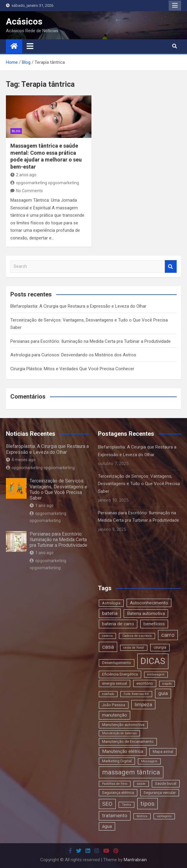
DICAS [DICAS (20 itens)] (153, 661)
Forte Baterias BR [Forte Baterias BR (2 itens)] (136, 694)
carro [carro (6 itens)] (168, 635)
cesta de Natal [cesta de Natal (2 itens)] (134, 648)
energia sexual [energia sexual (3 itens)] (115, 683)
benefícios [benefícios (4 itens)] (154, 624)
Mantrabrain (135, 860)
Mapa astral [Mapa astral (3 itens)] (163, 752)
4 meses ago (21, 460)
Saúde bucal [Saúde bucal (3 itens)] (166, 783)
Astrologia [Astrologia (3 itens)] (111, 603)
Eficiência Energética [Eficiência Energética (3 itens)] (120, 674)
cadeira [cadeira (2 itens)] (107, 636)
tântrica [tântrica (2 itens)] (142, 816)
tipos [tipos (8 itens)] (147, 803)
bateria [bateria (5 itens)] (110, 613)
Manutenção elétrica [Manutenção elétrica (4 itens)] (123, 751)
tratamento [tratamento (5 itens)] (115, 815)
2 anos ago (23, 175)
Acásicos (24, 21)
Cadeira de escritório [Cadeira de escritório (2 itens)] (137, 636)
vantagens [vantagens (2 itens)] (164, 816)
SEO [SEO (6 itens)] (107, 804)
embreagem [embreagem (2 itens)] (156, 674)
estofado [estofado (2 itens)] (108, 694)
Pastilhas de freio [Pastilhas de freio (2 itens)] (115, 784)
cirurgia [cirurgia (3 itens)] (160, 647)
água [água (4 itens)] (107, 826)
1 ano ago (42, 505)
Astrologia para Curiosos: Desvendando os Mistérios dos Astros (73, 355)
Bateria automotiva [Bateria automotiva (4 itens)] (146, 614)
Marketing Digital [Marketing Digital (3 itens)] (117, 761)
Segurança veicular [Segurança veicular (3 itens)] (160, 793)
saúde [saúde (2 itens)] (141, 784)
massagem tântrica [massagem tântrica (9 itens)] (131, 772)
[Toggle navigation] (30, 46)
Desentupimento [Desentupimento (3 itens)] (117, 663)
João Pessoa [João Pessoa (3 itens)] (114, 705)
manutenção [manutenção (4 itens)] (115, 715)
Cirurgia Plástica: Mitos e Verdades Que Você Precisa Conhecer (72, 369)
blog (16, 131)
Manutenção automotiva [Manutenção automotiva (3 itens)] (123, 725)
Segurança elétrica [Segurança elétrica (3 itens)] (118, 793)
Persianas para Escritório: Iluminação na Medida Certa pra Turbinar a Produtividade (91, 341)
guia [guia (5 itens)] (163, 693)
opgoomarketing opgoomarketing (45, 183)
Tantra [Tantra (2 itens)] (126, 805)
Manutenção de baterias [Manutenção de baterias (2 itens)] (119, 733)
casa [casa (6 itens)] (108, 647)
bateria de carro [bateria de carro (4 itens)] (118, 624)
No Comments (29, 191)
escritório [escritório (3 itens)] (145, 683)
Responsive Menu (175, 6)
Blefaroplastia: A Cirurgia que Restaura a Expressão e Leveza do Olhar (78, 306)
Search (171, 266)
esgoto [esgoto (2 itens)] (167, 684)
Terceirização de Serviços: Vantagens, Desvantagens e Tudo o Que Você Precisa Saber (58, 489)
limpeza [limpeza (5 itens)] (143, 704)
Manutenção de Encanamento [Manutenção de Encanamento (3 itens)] (128, 741)
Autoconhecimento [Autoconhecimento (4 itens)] (149, 603)
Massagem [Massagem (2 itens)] (149, 761)
